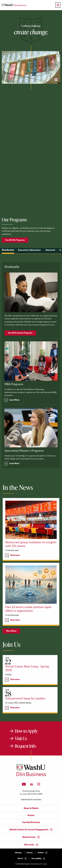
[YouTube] (24, 785)
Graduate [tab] (8, 256)
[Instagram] (39, 785)
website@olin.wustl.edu (31, 800)
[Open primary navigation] (58, 5)
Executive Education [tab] (29, 256)
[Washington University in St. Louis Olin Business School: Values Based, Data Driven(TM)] (31, 776)
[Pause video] (56, 80)
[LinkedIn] (32, 785)
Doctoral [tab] (50, 256)
